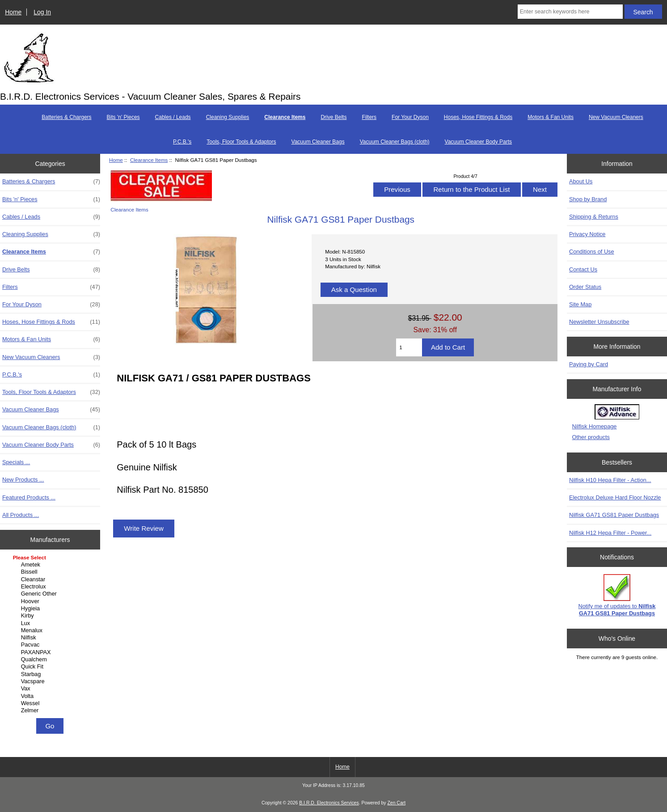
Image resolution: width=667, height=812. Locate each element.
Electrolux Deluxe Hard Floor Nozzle (615, 497)
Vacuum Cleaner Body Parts (479, 142)
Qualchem (51, 660)
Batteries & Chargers (66, 117)
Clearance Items (149, 160)
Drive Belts (333, 117)
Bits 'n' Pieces (123, 117)
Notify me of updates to (617, 595)
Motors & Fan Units (551, 117)
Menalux (51, 630)
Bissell (51, 572)
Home (13, 12)
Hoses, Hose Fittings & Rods (478, 117)
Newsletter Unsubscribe (599, 322)
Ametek (51, 565)
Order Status (585, 287)
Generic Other (51, 594)
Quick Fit (51, 667)
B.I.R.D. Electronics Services (329, 803)
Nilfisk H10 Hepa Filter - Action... (610, 480)
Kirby (51, 616)
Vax (51, 689)
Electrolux (51, 587)
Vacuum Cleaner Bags (318, 142)
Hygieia (51, 609)
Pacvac (51, 645)
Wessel (51, 703)
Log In (42, 12)
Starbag (51, 674)
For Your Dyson (410, 117)
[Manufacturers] (50, 635)
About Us (581, 181)
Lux (51, 623)
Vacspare (51, 681)
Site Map (580, 304)
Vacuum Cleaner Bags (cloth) (395, 142)
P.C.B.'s (182, 142)
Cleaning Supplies (228, 117)
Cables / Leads (173, 117)
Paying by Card (589, 364)
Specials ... (16, 462)
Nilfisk (51, 638)
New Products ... (23, 480)
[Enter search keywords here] (570, 12)
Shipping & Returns (594, 217)
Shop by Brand (588, 199)
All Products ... (21, 515)
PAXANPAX (51, 652)
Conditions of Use (592, 252)
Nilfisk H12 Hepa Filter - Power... (610, 533)
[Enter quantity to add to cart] (409, 347)
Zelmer (51, 710)
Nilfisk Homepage (595, 426)
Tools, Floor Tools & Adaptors (241, 142)
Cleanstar (51, 579)
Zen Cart (396, 803)
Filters (369, 117)
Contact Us (583, 269)
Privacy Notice (587, 234)
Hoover (51, 601)
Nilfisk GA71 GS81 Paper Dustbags (614, 515)
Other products (591, 437)
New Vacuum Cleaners (616, 117)
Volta (51, 696)
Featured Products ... (29, 497)
